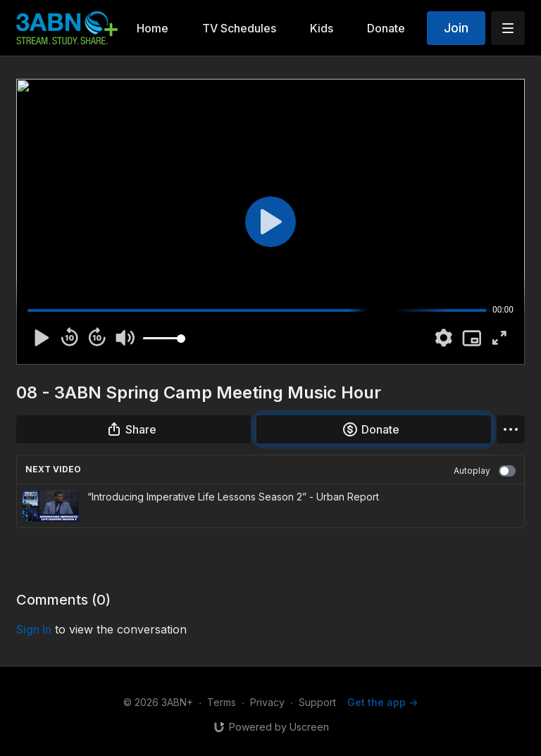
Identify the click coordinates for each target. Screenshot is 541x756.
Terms (222, 702)
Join (456, 28)
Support (317, 702)
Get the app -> (383, 702)
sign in (34, 629)
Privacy (267, 702)
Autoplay (485, 471)
